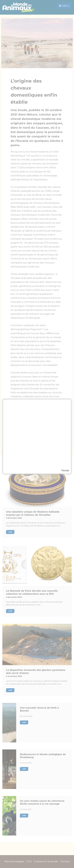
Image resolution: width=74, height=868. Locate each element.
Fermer (65, 471)
